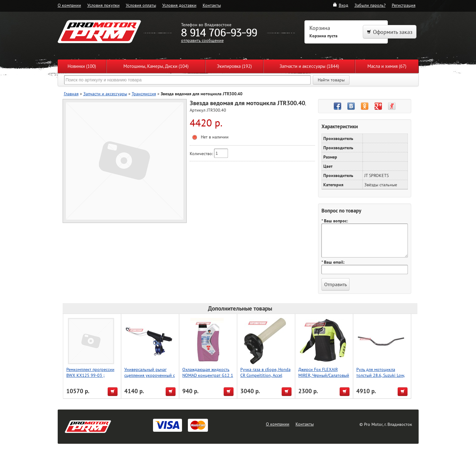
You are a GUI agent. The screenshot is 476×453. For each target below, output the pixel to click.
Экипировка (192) (234, 66)
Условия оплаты (141, 5)
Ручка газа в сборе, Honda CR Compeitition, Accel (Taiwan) (265, 375)
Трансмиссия (144, 94)
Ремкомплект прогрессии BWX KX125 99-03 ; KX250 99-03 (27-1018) (90, 375)
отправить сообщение (202, 40)
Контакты (212, 5)
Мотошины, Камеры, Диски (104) (156, 66)
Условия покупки (103, 5)
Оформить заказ (390, 32)
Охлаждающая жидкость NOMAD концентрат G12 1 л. (208, 375)
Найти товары (331, 80)
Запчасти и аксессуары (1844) (309, 66)
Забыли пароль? (370, 5)
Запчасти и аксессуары (105, 94)
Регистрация (404, 5)
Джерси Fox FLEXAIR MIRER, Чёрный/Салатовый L (324, 375)
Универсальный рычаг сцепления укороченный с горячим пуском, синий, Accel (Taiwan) (150, 378)
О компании (69, 5)
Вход (340, 5)
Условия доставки (179, 5)
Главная (71, 94)
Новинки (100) (82, 66)
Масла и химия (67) (387, 66)
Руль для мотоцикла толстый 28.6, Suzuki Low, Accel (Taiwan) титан (381, 375)
